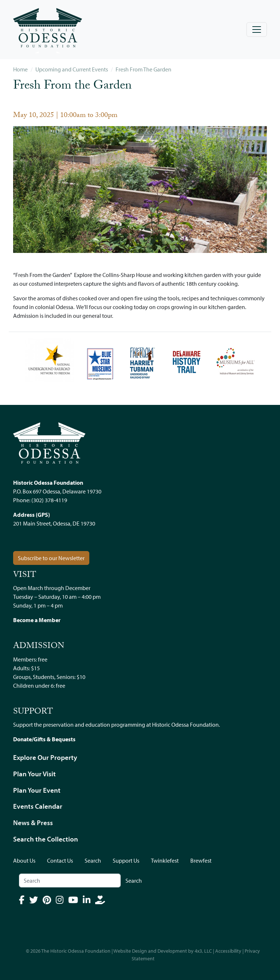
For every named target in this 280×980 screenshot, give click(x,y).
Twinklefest (165, 860)
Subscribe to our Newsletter (51, 558)
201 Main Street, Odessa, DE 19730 (54, 523)
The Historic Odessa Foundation (76, 951)
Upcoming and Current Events (72, 69)
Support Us (126, 860)
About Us (24, 860)
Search (93, 860)
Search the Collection (46, 839)
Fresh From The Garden (143, 69)
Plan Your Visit (34, 774)
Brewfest (201, 860)
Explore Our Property (45, 757)
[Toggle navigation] (257, 30)
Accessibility (228, 951)
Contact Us (60, 860)
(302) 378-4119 (49, 500)
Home (20, 69)
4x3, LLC (203, 951)
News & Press (33, 823)
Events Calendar (38, 806)
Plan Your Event (37, 790)
